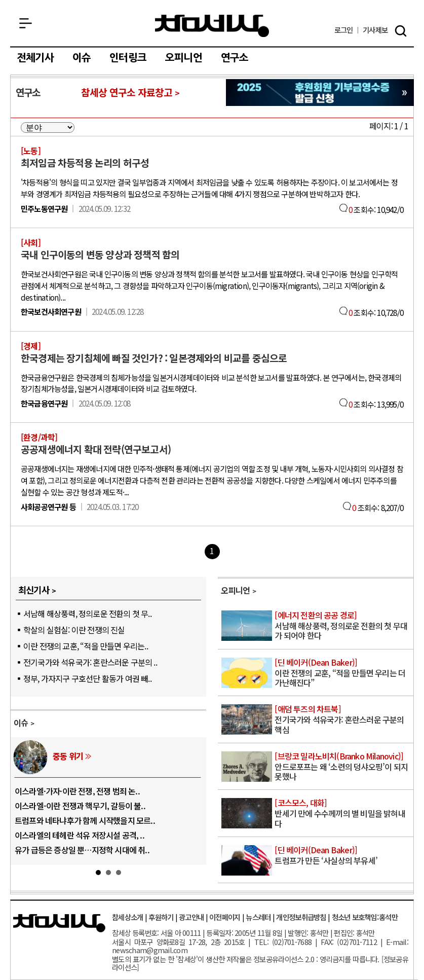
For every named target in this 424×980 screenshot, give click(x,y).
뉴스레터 (258, 917)
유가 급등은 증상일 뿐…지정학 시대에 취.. (82, 850)
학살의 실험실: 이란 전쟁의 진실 (74, 630)
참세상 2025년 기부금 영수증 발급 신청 (320, 93)
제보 (375, 30)
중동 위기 (68, 756)
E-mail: (397, 942)
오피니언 (184, 58)
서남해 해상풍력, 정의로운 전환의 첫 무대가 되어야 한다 (343, 626)
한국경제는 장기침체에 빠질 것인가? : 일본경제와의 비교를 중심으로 (154, 358)
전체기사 (35, 58)
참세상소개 (127, 917)
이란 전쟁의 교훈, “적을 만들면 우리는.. (86, 646)
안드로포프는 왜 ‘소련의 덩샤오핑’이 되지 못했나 (343, 767)
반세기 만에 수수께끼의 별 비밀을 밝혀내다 (343, 813)
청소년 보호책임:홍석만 (365, 917)
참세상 (212, 26)
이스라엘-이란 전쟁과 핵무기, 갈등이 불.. (80, 806)
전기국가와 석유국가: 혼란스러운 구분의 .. (90, 662)
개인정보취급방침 (301, 917)
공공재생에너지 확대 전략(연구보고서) (96, 449)
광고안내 (191, 917)
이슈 (82, 58)
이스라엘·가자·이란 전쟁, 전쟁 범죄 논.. (77, 791)
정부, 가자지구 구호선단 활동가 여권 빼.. (87, 678)
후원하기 (161, 917)
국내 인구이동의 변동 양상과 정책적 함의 (100, 255)
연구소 (235, 58)
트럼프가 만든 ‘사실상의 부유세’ (343, 856)
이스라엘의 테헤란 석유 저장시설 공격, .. (80, 835)
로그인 (344, 30)
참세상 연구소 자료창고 (127, 92)
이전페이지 (225, 917)
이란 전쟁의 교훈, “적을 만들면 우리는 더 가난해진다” (343, 673)
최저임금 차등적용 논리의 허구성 (85, 163)
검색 (401, 31)
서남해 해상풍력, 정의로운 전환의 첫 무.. (87, 613)
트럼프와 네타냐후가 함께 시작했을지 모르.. (85, 820)
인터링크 (128, 58)
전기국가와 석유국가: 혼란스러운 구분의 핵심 (343, 720)
